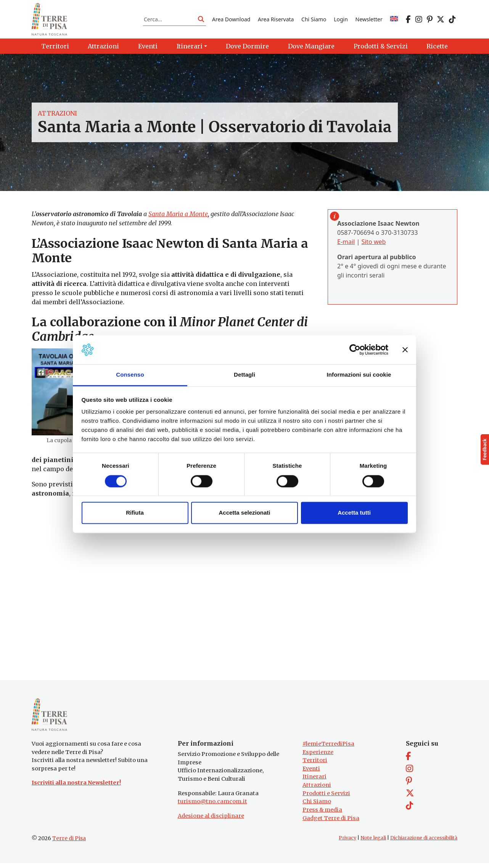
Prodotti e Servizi (326, 798)
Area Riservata (276, 20)
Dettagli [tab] (245, 375)
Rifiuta (135, 513)
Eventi (311, 773)
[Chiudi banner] (405, 350)
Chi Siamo (314, 20)
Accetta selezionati (244, 513)
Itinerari (314, 781)
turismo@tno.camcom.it (212, 806)
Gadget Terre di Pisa (331, 823)
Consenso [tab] (130, 375)
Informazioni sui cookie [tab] (359, 375)
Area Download (231, 20)
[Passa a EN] (394, 20)
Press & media (322, 815)
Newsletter (369, 20)
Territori (315, 765)
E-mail (346, 244)
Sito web (373, 244)
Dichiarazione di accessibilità (424, 843)
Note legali (373, 843)
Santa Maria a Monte (178, 217)
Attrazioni (57, 116)
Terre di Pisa (69, 843)
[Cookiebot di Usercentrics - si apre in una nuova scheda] (355, 350)
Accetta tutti (354, 513)
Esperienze (318, 757)
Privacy (347, 843)
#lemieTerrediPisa (328, 749)
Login (341, 20)
